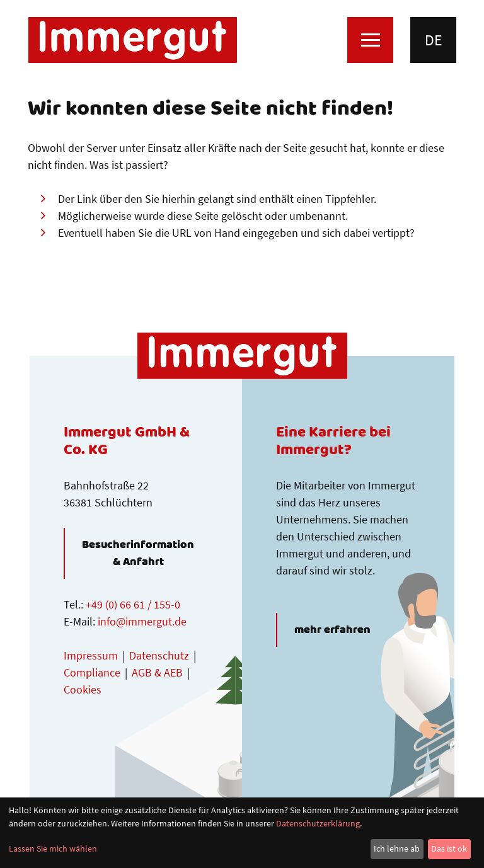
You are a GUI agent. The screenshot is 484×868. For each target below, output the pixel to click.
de (434, 40)
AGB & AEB (157, 672)
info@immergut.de (142, 621)
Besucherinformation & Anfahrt (138, 553)
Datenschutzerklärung (318, 823)
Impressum (91, 655)
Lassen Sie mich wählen (53, 848)
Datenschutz (159, 655)
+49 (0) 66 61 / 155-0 (133, 604)
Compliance (92, 672)
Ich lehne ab (397, 848)
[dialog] (242, 833)
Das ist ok (449, 848)
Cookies (83, 689)
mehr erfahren (332, 630)
